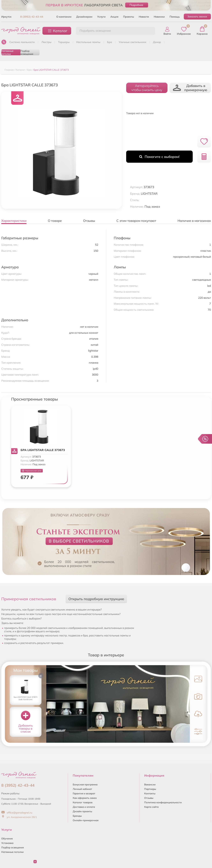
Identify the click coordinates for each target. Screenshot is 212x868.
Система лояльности (22, 42)
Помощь (175, 17)
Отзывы (149, 798)
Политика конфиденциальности (163, 802)
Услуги (101, 17)
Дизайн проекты (82, 811)
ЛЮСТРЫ (46, 42)
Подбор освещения (27, 52)
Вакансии (150, 784)
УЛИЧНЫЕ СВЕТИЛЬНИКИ (132, 42)
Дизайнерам (84, 17)
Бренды (77, 816)
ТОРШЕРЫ (64, 42)
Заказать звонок (197, 17)
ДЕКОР (157, 42)
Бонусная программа (85, 784)
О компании (64, 17)
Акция (114, 17)
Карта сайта (151, 807)
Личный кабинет (82, 789)
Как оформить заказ (85, 798)
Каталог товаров (83, 802)
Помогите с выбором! (159, 157)
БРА (110, 42)
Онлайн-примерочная (86, 820)
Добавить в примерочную (190, 88)
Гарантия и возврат (84, 793)
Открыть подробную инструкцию (96, 599)
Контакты (150, 793)
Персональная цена (32, 471)
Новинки (159, 17)
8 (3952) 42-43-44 (32, 17)
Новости (144, 17)
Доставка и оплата (84, 807)
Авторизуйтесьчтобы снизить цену (147, 88)
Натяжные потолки (7, 52)
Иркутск (6, 17)
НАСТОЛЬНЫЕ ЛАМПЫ (88, 42)
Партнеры (150, 789)
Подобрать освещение (95, 31)
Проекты (129, 17)
